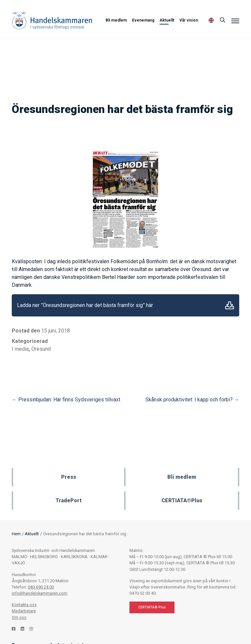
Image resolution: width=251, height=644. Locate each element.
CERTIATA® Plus (152, 607)
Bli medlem (116, 20)
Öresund (41, 349)
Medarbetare (24, 611)
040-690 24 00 (41, 587)
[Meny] (235, 21)
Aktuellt (167, 20)
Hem (16, 534)
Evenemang (143, 20)
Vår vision (189, 20)
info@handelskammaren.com (40, 593)
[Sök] (223, 20)
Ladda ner (230, 305)
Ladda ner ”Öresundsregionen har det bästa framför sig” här (85, 305)
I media (20, 349)
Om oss (19, 617)
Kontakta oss (24, 605)
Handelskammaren (52, 20)
